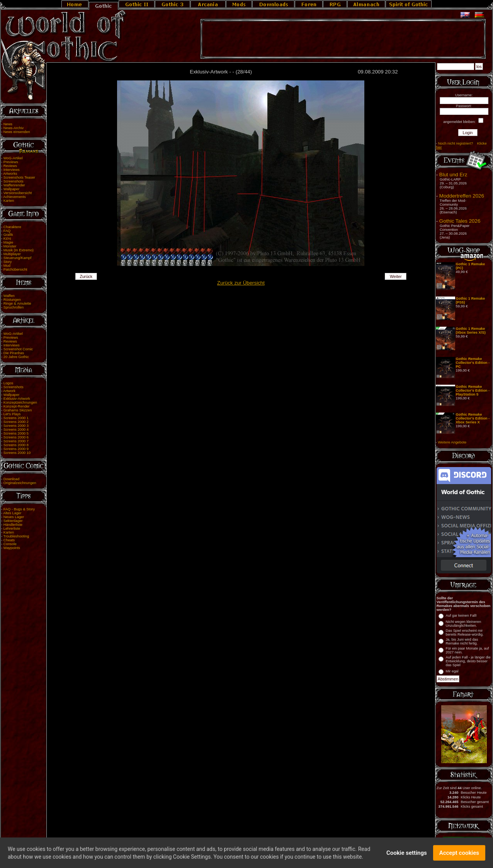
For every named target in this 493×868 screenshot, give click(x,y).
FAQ (7, 231)
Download (12, 479)
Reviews (10, 166)
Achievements (14, 197)
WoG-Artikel (13, 158)
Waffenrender (14, 185)
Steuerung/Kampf (18, 258)
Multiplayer (12, 254)
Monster (10, 246)
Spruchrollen (14, 307)
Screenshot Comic (18, 349)
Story (8, 262)
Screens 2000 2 (16, 422)
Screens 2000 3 (16, 426)
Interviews (12, 170)
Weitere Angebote (452, 442)
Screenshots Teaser (19, 177)
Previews (11, 162)
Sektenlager (13, 521)
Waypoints (12, 548)
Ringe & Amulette (17, 304)
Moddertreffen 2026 (462, 196)
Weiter (396, 276)
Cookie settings (407, 855)
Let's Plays (12, 414)
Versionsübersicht (18, 193)
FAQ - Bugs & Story (19, 509)
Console (10, 544)
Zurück (86, 276)
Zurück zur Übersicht (241, 283)
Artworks (10, 174)
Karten (9, 201)
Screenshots (14, 181)
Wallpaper (12, 189)
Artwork (9, 391)
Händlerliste (13, 525)
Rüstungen (12, 300)
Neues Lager (14, 517)
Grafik (8, 235)
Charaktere (12, 227)
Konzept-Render (17, 406)
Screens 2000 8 (16, 445)
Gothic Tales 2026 (460, 221)
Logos (8, 383)
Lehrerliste (12, 529)
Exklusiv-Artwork (17, 399)
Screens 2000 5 (16, 433)
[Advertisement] (343, 39)
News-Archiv (14, 128)
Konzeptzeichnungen (20, 402)
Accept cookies (459, 855)
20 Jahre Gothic (16, 357)
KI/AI (7, 239)
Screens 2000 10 (17, 453)
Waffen (9, 296)
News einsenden (17, 132)
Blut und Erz (453, 175)
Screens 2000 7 (16, 441)
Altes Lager (12, 513)
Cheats (9, 540)
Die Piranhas (14, 353)
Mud (7, 266)
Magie (8, 242)
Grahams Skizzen (18, 410)
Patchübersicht (15, 269)
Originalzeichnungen (20, 483)
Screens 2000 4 (16, 430)
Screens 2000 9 (16, 449)
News (8, 124)
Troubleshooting (16, 536)
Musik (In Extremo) (19, 250)
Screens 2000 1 (16, 418)
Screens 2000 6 (16, 437)
